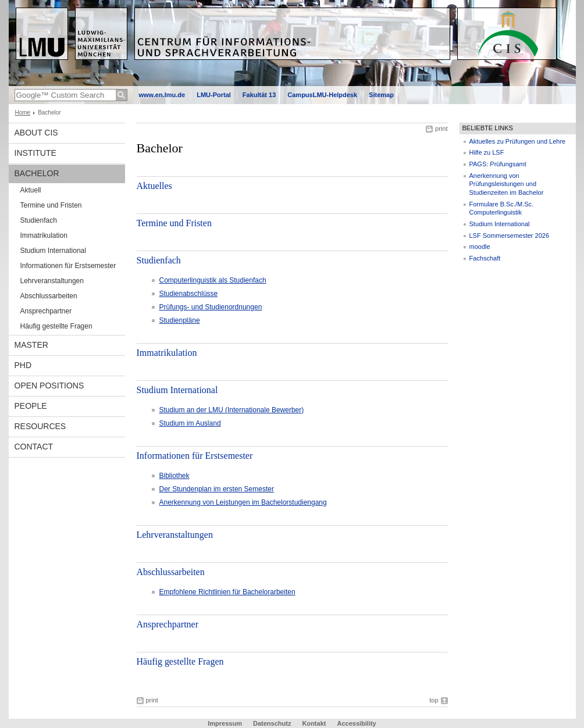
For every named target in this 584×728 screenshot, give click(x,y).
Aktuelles (154, 186)
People (31, 406)
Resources (40, 426)
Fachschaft (485, 258)
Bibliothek (175, 476)
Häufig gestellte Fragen (56, 326)
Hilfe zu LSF (487, 152)
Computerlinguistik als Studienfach (213, 280)
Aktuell (31, 190)
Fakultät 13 (259, 95)
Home (23, 113)
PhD (23, 365)
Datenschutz (272, 723)
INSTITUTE (35, 153)
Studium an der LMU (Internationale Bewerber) (232, 410)
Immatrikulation (44, 235)
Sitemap (381, 95)
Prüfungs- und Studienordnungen (211, 307)
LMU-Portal (214, 95)
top (434, 700)
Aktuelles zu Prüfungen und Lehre (518, 141)
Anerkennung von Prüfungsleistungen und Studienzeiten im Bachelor (507, 184)
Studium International (53, 251)
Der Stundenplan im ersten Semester (217, 489)
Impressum (225, 723)
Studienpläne (180, 320)
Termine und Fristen (51, 205)
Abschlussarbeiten (49, 296)
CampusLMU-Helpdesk (322, 95)
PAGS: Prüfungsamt (498, 164)
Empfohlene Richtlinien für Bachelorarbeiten (227, 592)
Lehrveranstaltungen (52, 281)
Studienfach (39, 220)
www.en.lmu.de (162, 95)
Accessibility (356, 723)
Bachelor (37, 173)
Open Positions (49, 386)
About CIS (36, 133)
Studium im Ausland (190, 423)
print (441, 129)
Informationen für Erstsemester (68, 266)
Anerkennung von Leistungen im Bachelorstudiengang (243, 502)
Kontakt (314, 723)
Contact (34, 447)
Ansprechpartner (46, 311)
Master (31, 345)
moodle (480, 247)
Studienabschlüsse (189, 294)
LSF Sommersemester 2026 (510, 235)
